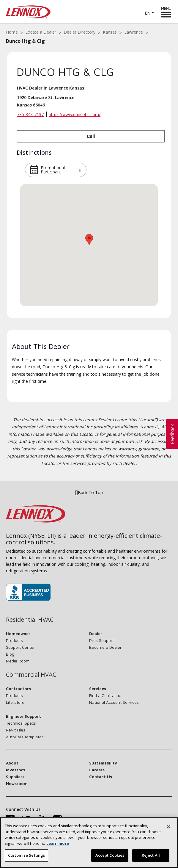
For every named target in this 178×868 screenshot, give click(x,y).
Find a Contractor (105, 695)
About (12, 763)
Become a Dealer (105, 647)
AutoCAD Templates (25, 737)
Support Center (20, 647)
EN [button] (148, 13)
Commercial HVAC (31, 675)
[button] (80, 170)
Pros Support (101, 640)
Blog (10, 654)
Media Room (18, 661)
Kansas (110, 32)
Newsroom (17, 783)
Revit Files (16, 730)
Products (14, 640)
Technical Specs (21, 723)
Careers (97, 770)
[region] (89, 843)
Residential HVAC (30, 620)
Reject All (151, 855)
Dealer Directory (79, 32)
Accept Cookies (110, 855)
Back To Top (89, 492)
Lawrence (134, 32)
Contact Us (101, 777)
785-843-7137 (30, 114)
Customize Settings (26, 855)
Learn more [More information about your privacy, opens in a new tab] (58, 843)
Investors (15, 770)
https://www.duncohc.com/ (75, 114)
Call (91, 136)
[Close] (168, 827)
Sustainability (103, 763)
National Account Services (114, 702)
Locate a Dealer (41, 32)
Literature (15, 702)
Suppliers (15, 777)
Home (12, 32)
